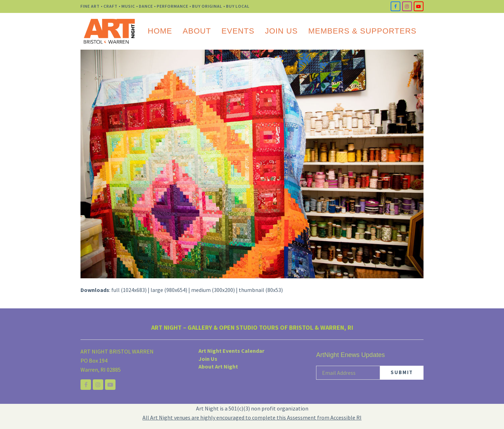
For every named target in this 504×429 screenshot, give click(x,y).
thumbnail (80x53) (261, 290)
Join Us (208, 359)
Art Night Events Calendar (231, 351)
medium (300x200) (213, 290)
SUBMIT (402, 372)
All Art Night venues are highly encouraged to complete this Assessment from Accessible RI (252, 417)
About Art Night (218, 366)
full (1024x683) (129, 290)
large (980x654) (169, 290)
